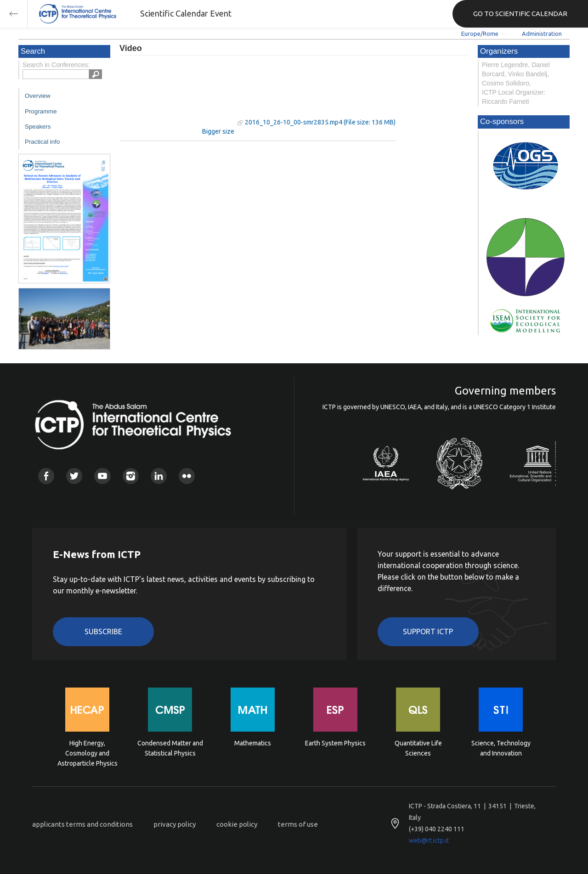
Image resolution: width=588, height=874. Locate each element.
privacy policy (175, 824)
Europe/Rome (480, 34)
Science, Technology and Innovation (501, 748)
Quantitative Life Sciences (418, 748)
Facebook (46, 476)
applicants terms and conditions (82, 824)
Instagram (131, 476)
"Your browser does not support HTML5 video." (177, 96)
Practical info (42, 142)
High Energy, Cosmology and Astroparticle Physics (88, 753)
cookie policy (237, 824)
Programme (41, 111)
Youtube (102, 476)
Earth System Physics (335, 743)
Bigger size (218, 131)
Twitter (74, 476)
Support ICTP (428, 632)
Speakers (38, 127)
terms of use (298, 824)
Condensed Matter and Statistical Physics (170, 748)
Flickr (187, 476)
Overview (38, 96)
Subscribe (103, 632)
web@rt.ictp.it (429, 840)
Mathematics (253, 743)
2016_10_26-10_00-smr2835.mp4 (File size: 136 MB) (320, 122)
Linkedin (159, 476)
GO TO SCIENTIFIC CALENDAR (520, 14)
